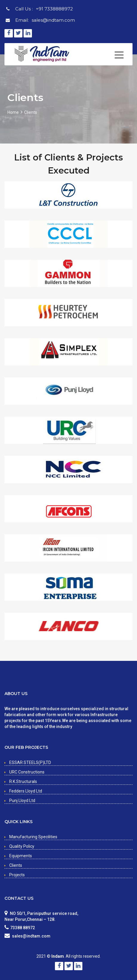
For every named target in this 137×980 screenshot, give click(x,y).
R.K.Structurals (23, 782)
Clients (16, 865)
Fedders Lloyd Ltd (26, 791)
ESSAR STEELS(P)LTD (30, 762)
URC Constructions (27, 772)
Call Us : (44, 9)
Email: (45, 20)
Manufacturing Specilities (33, 837)
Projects (17, 875)
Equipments (21, 856)
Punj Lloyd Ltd (22, 801)
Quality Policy (22, 846)
